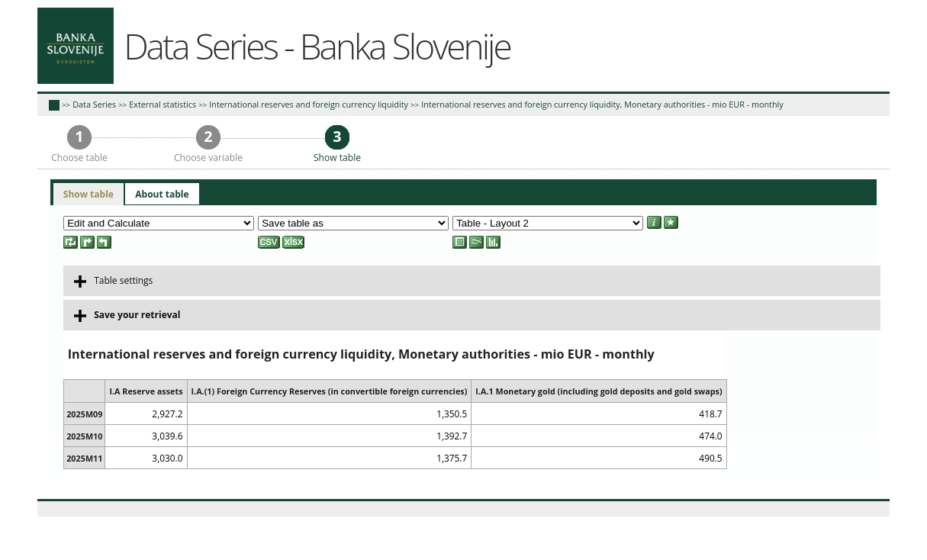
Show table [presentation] (89, 194)
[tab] (89, 195)
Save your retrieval (127, 315)
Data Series (94, 104)
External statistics (163, 104)
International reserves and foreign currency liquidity (309, 104)
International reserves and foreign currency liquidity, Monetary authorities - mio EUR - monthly (602, 104)
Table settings (113, 281)
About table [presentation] (162, 194)
